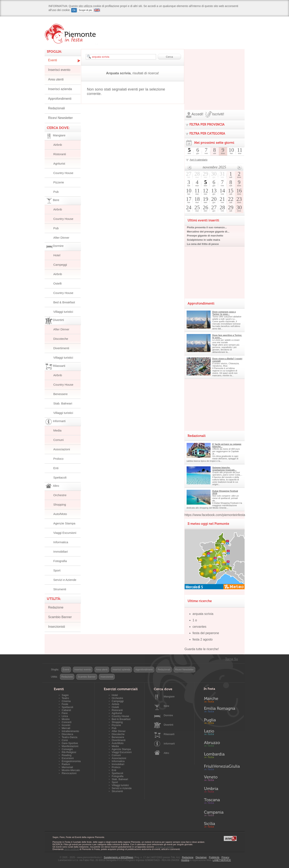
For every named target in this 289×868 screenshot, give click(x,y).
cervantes (199, 627)
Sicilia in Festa (222, 825)
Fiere (65, 713)
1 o (195, 620)
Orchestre (60, 495)
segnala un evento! (164, 847)
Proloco (58, 459)
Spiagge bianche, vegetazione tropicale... (224, 469)
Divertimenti (61, 348)
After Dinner (61, 238)
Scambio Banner (60, 617)
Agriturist (59, 163)
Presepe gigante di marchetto (205, 236)
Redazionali (57, 108)
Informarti (169, 744)
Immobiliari (61, 552)
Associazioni (62, 449)
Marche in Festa (222, 699)
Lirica (65, 716)
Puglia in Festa (222, 722)
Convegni (67, 749)
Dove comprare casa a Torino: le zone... (224, 313)
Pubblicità (214, 857)
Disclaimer (201, 857)
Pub (56, 192)
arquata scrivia (203, 614)
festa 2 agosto (203, 639)
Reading (67, 755)
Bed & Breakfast (64, 302)
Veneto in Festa (222, 779)
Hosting (185, 860)
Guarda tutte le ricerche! (202, 649)
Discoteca (67, 734)
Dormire (168, 715)
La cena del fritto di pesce (203, 244)
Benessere (61, 394)
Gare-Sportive (70, 743)
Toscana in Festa (222, 802)
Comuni (59, 440)
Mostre (66, 719)
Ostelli (58, 283)
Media (57, 430)
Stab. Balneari (63, 403)
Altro (166, 753)
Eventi (53, 60)
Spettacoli (60, 477)
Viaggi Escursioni (65, 533)
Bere (166, 706)
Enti (56, 468)
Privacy (225, 857)
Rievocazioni (69, 773)
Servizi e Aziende (65, 580)
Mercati (66, 728)
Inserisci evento (59, 70)
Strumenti (60, 589)
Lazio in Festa (222, 733)
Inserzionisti (57, 627)
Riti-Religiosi (69, 752)
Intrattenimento (70, 731)
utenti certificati (71, 849)
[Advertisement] (215, 74)
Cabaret (66, 710)
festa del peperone (206, 633)
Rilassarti (169, 734)
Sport (57, 570)
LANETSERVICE (222, 860)
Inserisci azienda (60, 89)
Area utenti (56, 79)
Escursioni (68, 758)
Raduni (66, 764)
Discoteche (61, 339)
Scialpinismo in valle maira (204, 240)
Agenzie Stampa (64, 523)
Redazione (56, 607)
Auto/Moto (60, 514)
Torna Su (231, 659)
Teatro (65, 698)
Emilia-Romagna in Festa (222, 711)
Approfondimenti (60, 99)
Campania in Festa (222, 813)
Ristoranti (60, 154)
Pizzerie (59, 182)
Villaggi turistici (63, 312)
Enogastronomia (71, 761)
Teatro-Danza (70, 737)
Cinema (66, 701)
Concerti (67, 722)
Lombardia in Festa (222, 756)
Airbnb (58, 145)
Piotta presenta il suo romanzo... (207, 227)
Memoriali (67, 767)
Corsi (65, 740)
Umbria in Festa (222, 791)
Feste (65, 704)
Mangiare (169, 697)
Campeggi (60, 265)
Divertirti (169, 725)
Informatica (61, 542)
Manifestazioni (70, 746)
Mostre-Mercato (71, 770)
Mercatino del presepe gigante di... (208, 232)
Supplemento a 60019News (118, 857)
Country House (63, 173)
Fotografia (60, 561)
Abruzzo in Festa (222, 745)
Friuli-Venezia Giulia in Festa (222, 768)
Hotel (57, 255)
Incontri (66, 725)
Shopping (60, 504)
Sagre (65, 695)
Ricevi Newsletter (61, 118)
